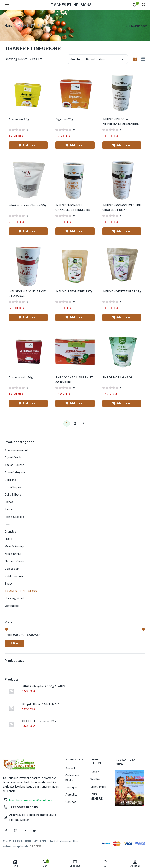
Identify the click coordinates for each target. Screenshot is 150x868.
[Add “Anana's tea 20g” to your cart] (28, 145)
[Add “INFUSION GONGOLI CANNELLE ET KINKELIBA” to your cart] (75, 231)
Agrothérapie (13, 458)
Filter (15, 643)
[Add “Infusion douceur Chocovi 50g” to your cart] (28, 231)
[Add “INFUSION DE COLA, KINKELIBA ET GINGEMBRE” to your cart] (122, 145)
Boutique (71, 787)
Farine (9, 509)
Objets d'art (12, 569)
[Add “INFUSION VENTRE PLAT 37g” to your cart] (122, 317)
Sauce (9, 584)
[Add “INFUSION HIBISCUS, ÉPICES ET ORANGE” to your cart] (28, 317)
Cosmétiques (13, 487)
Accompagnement (16, 450)
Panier (95, 772)
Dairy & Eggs (13, 495)
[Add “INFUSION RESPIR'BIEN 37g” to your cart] (75, 317)
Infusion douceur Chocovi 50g (28, 205)
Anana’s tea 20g (19, 119)
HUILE (9, 539)
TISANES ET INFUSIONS (21, 591)
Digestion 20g (64, 119)
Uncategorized (14, 598)
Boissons (10, 480)
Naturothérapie (14, 561)
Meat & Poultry (14, 546)
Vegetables (12, 606)
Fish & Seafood (14, 517)
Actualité (71, 795)
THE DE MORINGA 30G (117, 378)
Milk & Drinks (13, 554)
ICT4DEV (35, 846)
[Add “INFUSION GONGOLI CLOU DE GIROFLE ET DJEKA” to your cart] (122, 231)
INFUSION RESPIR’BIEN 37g (74, 291)
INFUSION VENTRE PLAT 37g (122, 291)
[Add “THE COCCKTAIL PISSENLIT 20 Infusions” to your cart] (75, 403)
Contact (71, 802)
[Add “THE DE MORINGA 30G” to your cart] (122, 403)
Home (15, 863)
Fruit (8, 524)
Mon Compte (98, 787)
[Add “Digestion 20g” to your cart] (75, 145)
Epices (9, 502)
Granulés (10, 532)
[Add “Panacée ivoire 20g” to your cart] (28, 403)
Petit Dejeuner (14, 576)
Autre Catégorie (15, 472)
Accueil (70, 768)
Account (135, 863)
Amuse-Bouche (14, 465)
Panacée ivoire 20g (21, 378)
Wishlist (95, 779)
